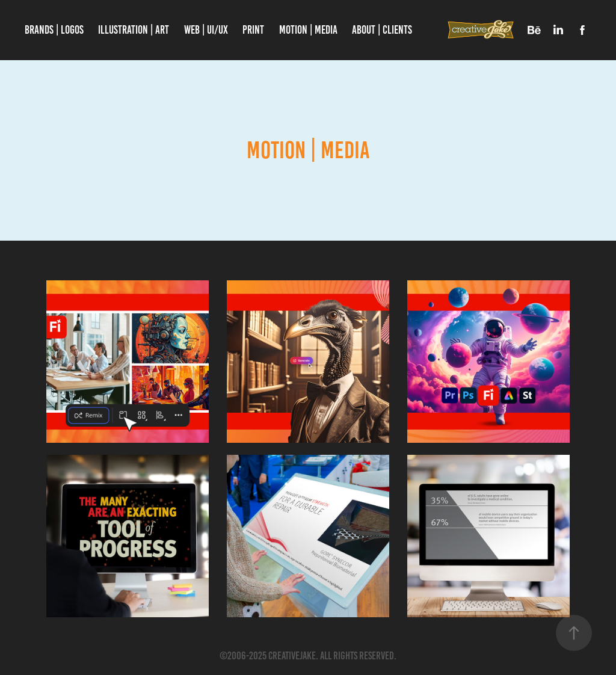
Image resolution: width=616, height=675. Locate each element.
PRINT (253, 30)
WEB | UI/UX (206, 30)
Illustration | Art (134, 30)
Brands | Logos (54, 30)
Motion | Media (308, 30)
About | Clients (382, 30)
